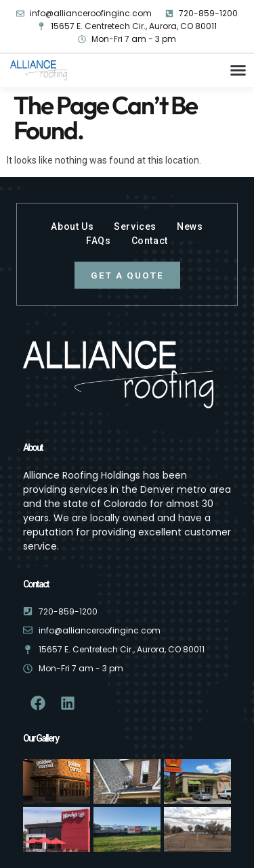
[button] (238, 70)
